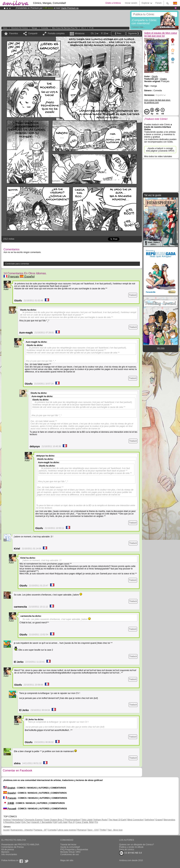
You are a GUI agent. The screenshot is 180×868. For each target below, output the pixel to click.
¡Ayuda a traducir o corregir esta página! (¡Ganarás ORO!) (160, 150)
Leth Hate (63, 822)
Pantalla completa (56, 33)
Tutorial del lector (68, 845)
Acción (6, 830)
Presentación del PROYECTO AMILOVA (20, 845)
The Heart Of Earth (117, 820)
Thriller (103, 830)
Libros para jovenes (67, 830)
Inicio (5, 28)
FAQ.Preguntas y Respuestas (74, 850)
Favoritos (14, 33)
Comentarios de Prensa (12, 847)
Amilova (7, 820)
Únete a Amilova (113, 3)
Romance (82, 830)
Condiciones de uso (70, 854)
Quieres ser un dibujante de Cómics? (136, 845)
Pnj (96, 822)
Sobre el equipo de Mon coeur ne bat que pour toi (161, 34)
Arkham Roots (100, 820)
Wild (91, 822)
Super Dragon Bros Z (54, 820)
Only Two (26, 822)
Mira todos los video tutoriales (158, 156)
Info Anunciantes (9, 854)
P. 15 (91, 28)
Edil (55, 822)
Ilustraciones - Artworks (22, 830)
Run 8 (71, 822)
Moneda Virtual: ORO (70, 852)
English (9, 788)
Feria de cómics (127, 850)
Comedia (45, 28)
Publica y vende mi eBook (131, 847)
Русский (10, 809)
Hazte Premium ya (70, 8)
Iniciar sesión (131, 3)
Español (27, 277)
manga (35, 28)
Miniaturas (80, 33)
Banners (5, 852)
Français (11, 277)
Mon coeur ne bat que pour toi (65, 28)
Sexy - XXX (93, 830)
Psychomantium (73, 820)
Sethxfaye (149, 820)
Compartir (33, 33)
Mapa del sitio (67, 860)
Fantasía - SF (40, 830)
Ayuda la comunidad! (70, 847)
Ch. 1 (83, 28)
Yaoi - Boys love (115, 830)
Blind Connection (135, 820)
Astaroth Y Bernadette (42, 822)
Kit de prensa (8, 850)
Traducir (133, 295)
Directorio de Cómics (20, 28)
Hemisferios (17, 820)
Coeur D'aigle (82, 822)
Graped (159, 820)
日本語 (9, 803)
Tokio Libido (87, 820)
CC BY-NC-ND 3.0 (131, 853)
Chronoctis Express (34, 820)
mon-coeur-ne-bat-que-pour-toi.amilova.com (157, 101)
